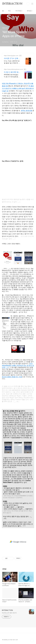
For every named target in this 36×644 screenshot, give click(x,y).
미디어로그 (19, 11)
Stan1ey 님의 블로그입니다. (9, 613)
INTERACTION (12, 4)
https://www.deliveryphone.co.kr (13, 69)
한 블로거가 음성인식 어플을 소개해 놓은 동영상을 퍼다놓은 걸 (18, 88)
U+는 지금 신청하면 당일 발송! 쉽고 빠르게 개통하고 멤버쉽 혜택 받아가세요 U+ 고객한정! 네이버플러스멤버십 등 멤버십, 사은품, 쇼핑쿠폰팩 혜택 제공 (12, 62)
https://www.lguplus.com (11, 56)
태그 (10, 11)
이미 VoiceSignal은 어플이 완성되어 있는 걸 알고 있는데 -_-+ (18, 365)
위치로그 (30, 11)
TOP (32, 640)
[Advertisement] (18, 542)
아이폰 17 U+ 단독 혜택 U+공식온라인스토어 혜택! (12, 59)
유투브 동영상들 (27, 111)
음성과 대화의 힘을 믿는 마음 (12, 377)
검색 (28, 4)
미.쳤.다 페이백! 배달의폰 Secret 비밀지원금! (12, 72)
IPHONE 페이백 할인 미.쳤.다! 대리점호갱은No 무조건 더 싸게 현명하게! (12, 76)
